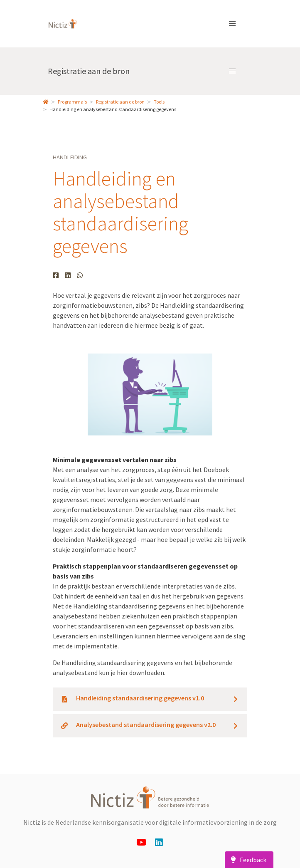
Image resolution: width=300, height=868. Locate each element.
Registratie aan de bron (89, 71)
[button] (232, 24)
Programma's (72, 102)
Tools (159, 102)
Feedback (247, 860)
